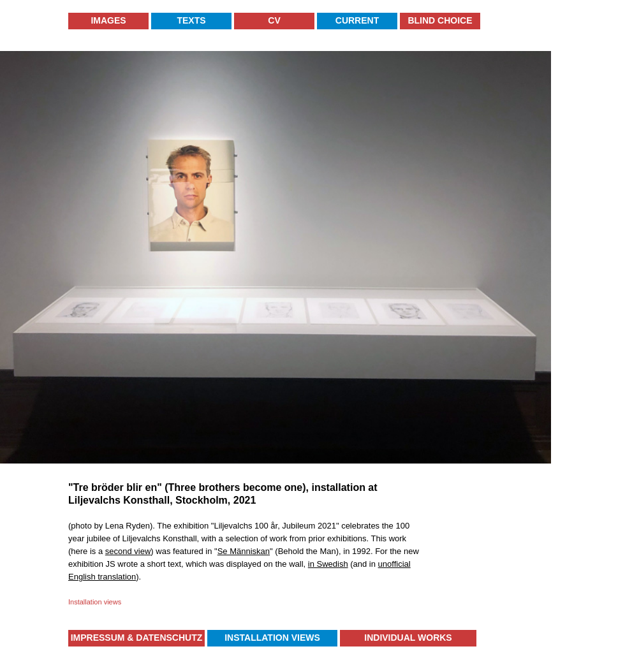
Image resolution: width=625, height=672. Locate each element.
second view (128, 551)
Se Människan (244, 551)
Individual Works (408, 638)
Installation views (95, 602)
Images (108, 20)
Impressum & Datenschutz (137, 638)
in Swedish (328, 564)
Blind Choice (440, 20)
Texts (191, 20)
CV (274, 20)
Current (357, 20)
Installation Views (272, 638)
